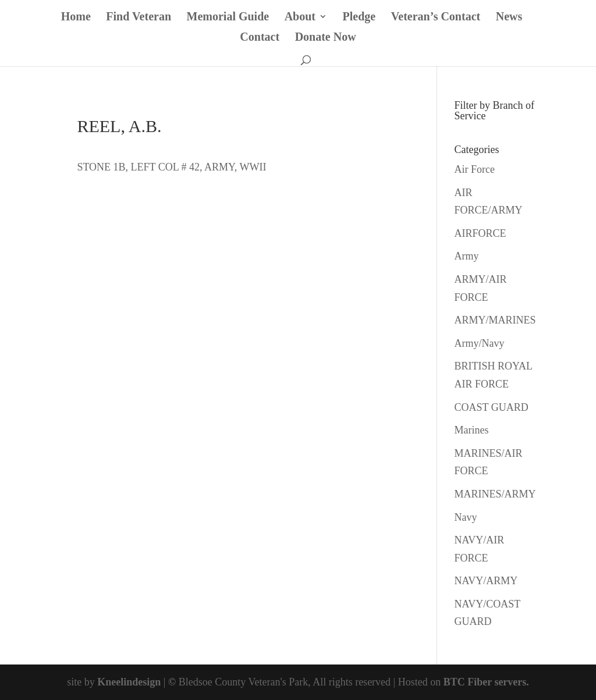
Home (76, 17)
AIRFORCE (480, 233)
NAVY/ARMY (486, 581)
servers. (510, 682)
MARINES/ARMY (495, 494)
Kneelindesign (129, 682)
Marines (472, 430)
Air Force (475, 169)
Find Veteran (139, 17)
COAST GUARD (492, 407)
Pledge (359, 17)
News (509, 17)
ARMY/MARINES (495, 320)
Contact (260, 38)
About (300, 17)
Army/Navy (480, 343)
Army (467, 256)
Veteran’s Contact (436, 17)
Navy (466, 517)
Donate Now (326, 38)
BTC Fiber (468, 682)
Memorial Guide (228, 17)
